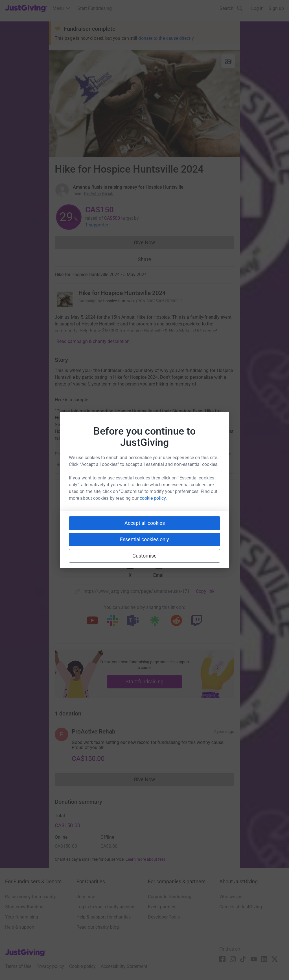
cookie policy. (153, 498)
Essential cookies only (144, 539)
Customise (145, 556)
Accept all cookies (145, 523)
